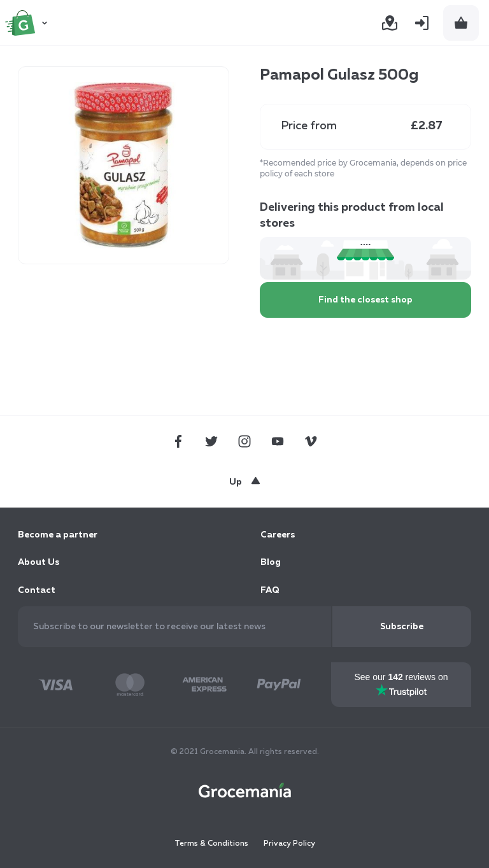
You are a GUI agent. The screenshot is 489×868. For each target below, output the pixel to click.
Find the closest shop (365, 300)
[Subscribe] (402, 627)
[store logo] (28, 23)
